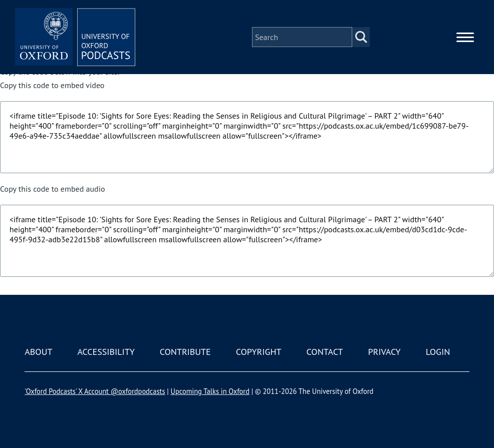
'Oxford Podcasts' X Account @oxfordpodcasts (95, 391)
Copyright (259, 352)
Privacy (384, 352)
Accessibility (106, 352)
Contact (325, 352)
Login (438, 352)
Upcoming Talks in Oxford (210, 391)
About (38, 352)
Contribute (185, 352)
